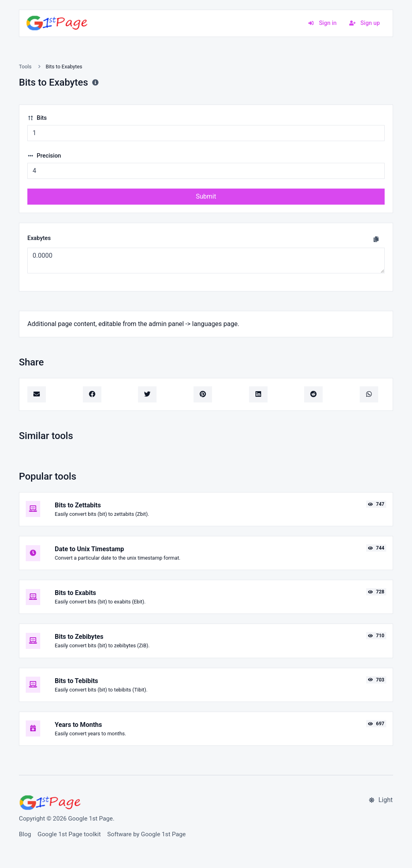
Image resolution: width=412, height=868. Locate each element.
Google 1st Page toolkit (69, 834)
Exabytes (39, 238)
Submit (206, 196)
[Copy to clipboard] (376, 239)
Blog (25, 834)
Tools (25, 67)
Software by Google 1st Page (147, 834)
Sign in (322, 23)
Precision (44, 156)
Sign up (365, 23)
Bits (37, 118)
